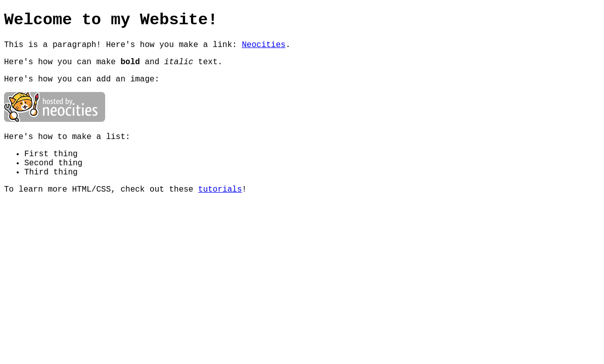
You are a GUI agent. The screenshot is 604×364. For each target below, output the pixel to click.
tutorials (220, 190)
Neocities (263, 45)
